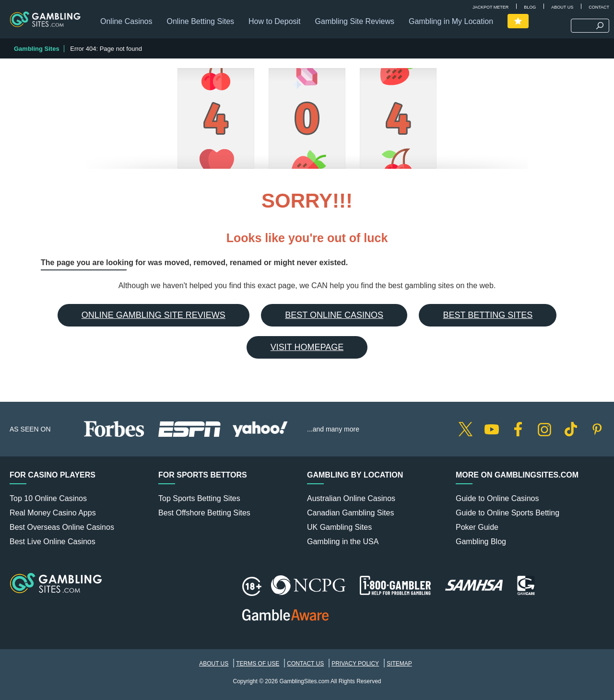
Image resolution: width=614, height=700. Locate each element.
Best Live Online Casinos (53, 542)
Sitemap (399, 664)
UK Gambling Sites (339, 527)
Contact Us (305, 664)
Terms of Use (258, 664)
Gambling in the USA (343, 542)
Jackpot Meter (490, 7)
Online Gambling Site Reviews (153, 315)
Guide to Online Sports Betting (508, 513)
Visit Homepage (307, 347)
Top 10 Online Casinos (48, 498)
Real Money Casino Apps (53, 513)
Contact (599, 7)
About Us (562, 7)
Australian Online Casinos (351, 498)
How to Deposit (275, 21)
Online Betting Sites (201, 21)
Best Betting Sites (488, 315)
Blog (530, 7)
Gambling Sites (37, 49)
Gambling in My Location (451, 21)
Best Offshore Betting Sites (204, 513)
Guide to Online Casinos (497, 498)
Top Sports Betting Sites (199, 498)
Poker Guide (477, 527)
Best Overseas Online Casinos (62, 527)
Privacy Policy (355, 664)
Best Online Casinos (334, 315)
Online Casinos (126, 21)
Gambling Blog (481, 542)
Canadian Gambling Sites (350, 513)
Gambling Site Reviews (355, 21)
